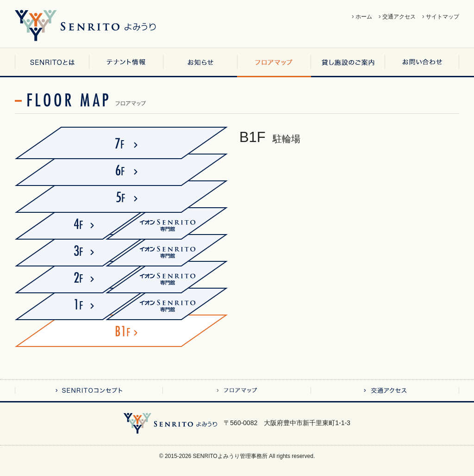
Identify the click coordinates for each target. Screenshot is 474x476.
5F (121, 197)
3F (70, 250)
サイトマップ (443, 17)
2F (70, 277)
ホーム (364, 17)
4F (70, 223)
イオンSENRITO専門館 (179, 223)
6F (121, 170)
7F (121, 143)
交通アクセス (399, 17)
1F (70, 304)
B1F (121, 331)
